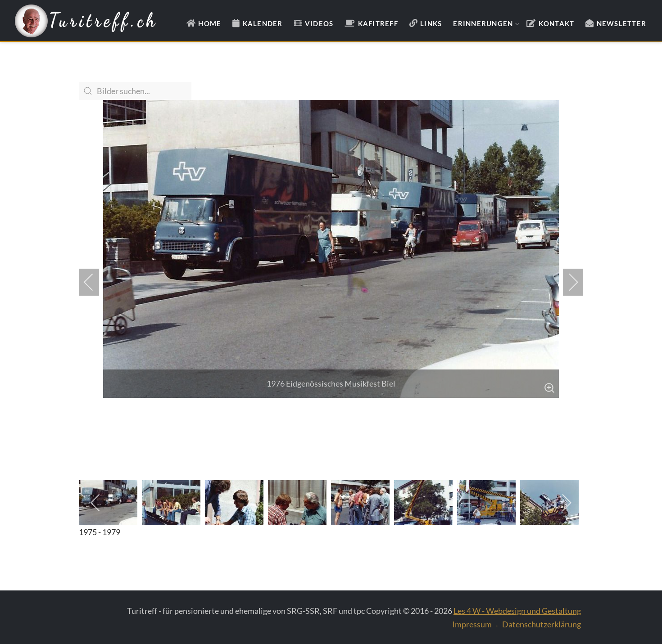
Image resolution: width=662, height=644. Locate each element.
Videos (319, 23)
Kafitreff (378, 23)
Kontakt (557, 23)
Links (431, 23)
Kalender (263, 23)
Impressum (472, 624)
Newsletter (622, 23)
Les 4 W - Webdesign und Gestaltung (517, 611)
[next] (567, 282)
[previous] (95, 282)
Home (210, 23)
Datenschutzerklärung (542, 624)
